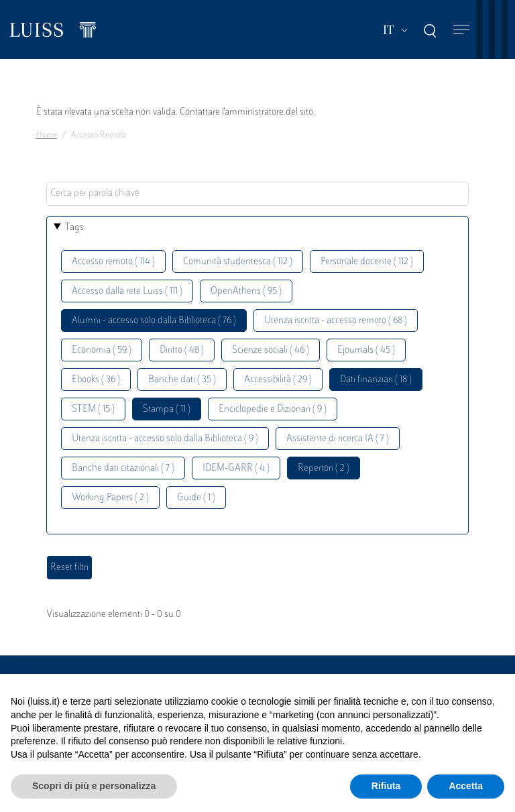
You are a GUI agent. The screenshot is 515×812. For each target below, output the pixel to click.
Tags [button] (74, 228)
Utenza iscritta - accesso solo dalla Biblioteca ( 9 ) (165, 439)
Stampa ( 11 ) (167, 409)
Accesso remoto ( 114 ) (113, 262)
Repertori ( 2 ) (324, 468)
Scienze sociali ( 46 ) (271, 350)
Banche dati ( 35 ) (182, 380)
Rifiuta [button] (386, 786)
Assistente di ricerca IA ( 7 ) (338, 439)
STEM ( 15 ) (93, 409)
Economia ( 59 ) (102, 350)
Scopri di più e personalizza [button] (94, 786)
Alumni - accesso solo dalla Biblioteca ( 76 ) (154, 321)
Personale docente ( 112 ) (367, 262)
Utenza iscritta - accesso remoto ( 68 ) (336, 321)
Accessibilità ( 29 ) (278, 380)
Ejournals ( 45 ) (366, 350)
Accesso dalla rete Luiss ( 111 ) (127, 291)
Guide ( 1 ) (196, 498)
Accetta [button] (466, 786)
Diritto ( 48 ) (182, 350)
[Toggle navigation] (461, 30)
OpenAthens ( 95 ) (246, 291)
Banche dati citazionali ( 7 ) (123, 468)
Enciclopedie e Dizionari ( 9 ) (273, 409)
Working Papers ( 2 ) (110, 498)
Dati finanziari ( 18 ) (376, 380)
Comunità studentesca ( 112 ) (238, 262)
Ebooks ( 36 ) (96, 380)
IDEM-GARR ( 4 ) (236, 468)
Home (47, 135)
